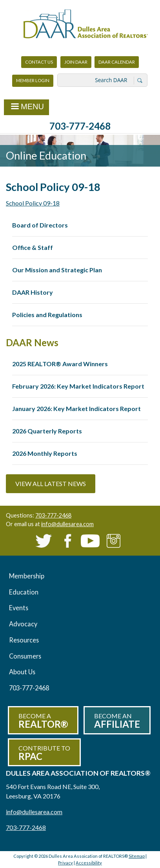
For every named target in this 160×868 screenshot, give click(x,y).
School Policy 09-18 (33, 203)
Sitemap (137, 856)
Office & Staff (33, 247)
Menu (26, 107)
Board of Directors (40, 225)
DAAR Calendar (117, 62)
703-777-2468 (80, 126)
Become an (117, 721)
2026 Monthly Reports (45, 453)
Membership (27, 576)
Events (19, 608)
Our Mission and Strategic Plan (57, 270)
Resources (24, 640)
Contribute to (44, 753)
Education (24, 592)
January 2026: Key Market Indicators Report (76, 408)
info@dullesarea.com (67, 524)
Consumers (25, 656)
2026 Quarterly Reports (47, 431)
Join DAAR (76, 62)
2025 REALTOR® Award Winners (60, 364)
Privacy (65, 863)
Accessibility (89, 863)
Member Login (33, 82)
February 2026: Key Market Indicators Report (78, 386)
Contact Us (39, 62)
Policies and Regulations (47, 315)
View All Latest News (51, 484)
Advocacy (23, 624)
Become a (43, 721)
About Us (22, 672)
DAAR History (33, 292)
